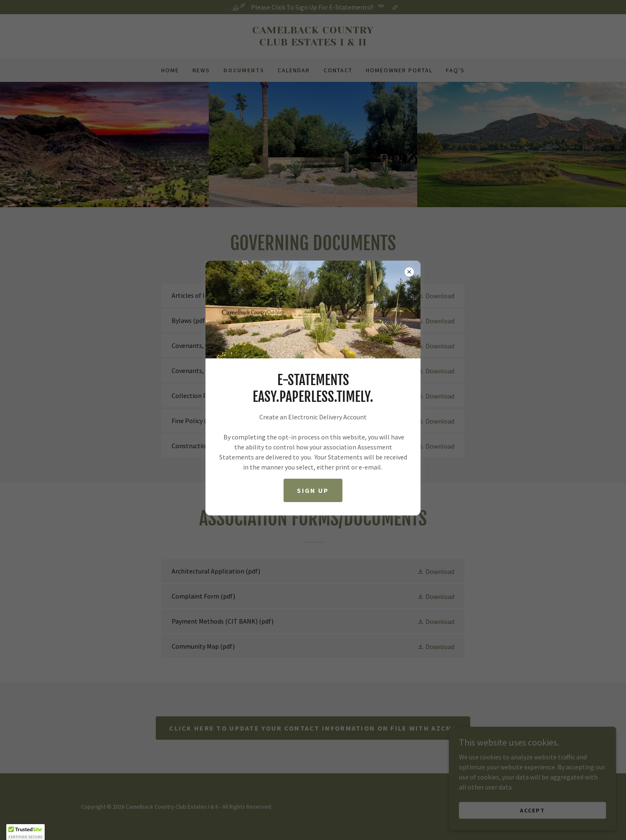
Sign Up (313, 490)
